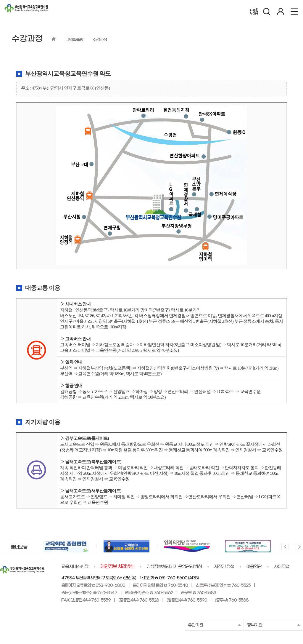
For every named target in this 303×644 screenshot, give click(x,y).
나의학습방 (74, 40)
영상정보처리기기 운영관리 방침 (174, 567)
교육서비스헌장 (75, 567)
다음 (299, 546)
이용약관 (254, 567)
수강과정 (100, 40)
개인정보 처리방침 (117, 567)
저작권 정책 (224, 567)
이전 (285, 546)
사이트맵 (281, 567)
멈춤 (292, 546)
